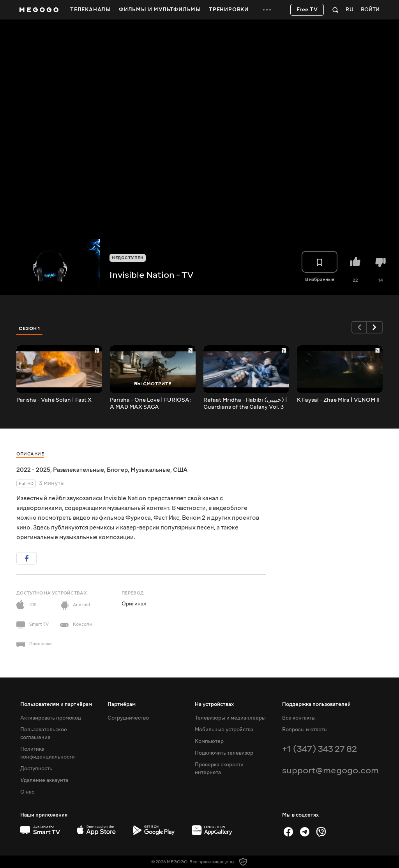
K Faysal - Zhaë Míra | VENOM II (338, 400)
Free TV (307, 10)
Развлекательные (79, 470)
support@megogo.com (330, 770)
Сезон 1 (30, 328)
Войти (370, 10)
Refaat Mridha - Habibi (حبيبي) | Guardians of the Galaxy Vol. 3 (245, 404)
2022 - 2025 (33, 470)
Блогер (117, 470)
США (180, 470)
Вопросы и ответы (305, 730)
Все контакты (299, 718)
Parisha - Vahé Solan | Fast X (54, 400)
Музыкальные (150, 470)
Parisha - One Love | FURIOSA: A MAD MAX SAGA (150, 404)
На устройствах (214, 704)
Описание (30, 454)
